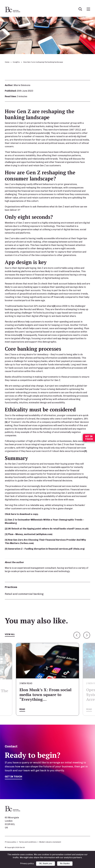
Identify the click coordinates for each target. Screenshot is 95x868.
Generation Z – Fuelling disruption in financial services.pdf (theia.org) (46, 549)
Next (87, 635)
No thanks (65, 863)
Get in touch (14, 777)
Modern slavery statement (50, 842)
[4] (6, 422)
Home (7, 62)
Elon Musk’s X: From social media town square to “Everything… (45, 694)
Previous (77, 635)
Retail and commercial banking (24, 594)
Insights (16, 62)
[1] (48, 133)
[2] (54, 306)
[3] (21, 335)
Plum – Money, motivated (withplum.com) (30, 534)
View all (10, 634)
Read (22, 709)
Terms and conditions (28, 842)
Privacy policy (11, 842)
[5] (86, 451)
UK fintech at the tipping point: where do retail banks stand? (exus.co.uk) (48, 529)
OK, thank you (46, 863)
